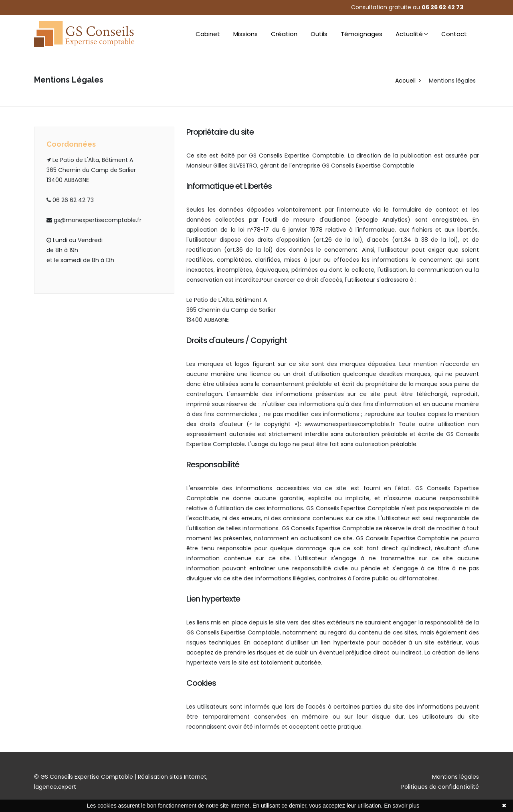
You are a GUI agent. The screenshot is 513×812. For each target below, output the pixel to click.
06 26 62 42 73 (442, 7)
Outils (319, 34)
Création (284, 34)
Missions (245, 34)
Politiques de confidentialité (440, 787)
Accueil (405, 81)
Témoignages (362, 34)
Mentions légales (455, 777)
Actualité (409, 34)
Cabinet (208, 34)
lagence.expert (55, 787)
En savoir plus (402, 806)
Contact (454, 34)
